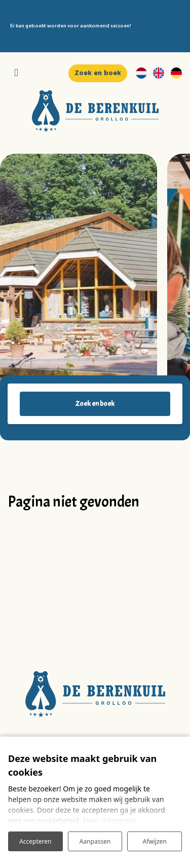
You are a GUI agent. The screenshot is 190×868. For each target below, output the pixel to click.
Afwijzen (155, 841)
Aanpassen (95, 841)
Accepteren (35, 841)
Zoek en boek (95, 404)
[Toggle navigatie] (16, 73)
